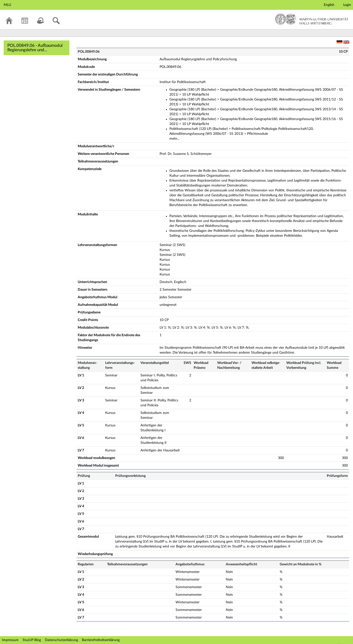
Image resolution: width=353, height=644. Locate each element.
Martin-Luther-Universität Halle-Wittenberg (312, 19)
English (329, 5)
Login (347, 5)
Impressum (10, 640)
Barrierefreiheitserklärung (101, 640)
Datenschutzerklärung (61, 640)
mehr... (174, 139)
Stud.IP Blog (32, 640)
